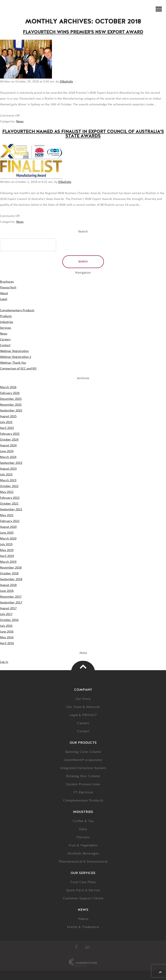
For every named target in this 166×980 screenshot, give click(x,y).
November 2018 (11, 568)
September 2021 (11, 509)
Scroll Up (160, 972)
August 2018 (8, 585)
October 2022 (9, 486)
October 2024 (9, 440)
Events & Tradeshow (83, 927)
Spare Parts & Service (83, 890)
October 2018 (9, 573)
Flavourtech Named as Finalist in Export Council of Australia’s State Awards (83, 134)
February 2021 (10, 521)
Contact (5, 345)
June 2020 (7, 533)
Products (6, 316)
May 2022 (7, 492)
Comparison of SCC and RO (18, 368)
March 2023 (8, 480)
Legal (4, 299)
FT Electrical (83, 793)
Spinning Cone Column (83, 752)
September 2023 (11, 463)
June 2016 (7, 632)
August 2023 (8, 469)
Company (83, 690)
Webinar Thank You (13, 363)
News (20, 121)
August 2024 (8, 445)
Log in (4, 662)
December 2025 (11, 399)
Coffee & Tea (83, 821)
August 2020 (8, 527)
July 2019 (6, 544)
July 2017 (6, 614)
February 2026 (10, 393)
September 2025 (11, 410)
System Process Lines (83, 784)
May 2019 (7, 550)
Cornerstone (83, 962)
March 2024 (8, 457)
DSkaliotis (66, 81)
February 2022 (10, 498)
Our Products (83, 743)
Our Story (83, 699)
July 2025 (6, 422)
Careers (5, 339)
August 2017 (8, 608)
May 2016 (7, 637)
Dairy (83, 829)
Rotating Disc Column (83, 776)
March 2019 (8, 562)
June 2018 (7, 591)
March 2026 (8, 387)
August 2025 (8, 416)
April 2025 (7, 428)
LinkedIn (88, 947)
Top (83, 667)
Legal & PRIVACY (83, 715)
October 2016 (9, 620)
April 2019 (7, 556)
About (4, 293)
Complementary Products (17, 310)
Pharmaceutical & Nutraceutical (83, 862)
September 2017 (11, 602)
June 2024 (7, 451)
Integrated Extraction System (83, 768)
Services (6, 328)
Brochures (7, 282)
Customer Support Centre (83, 899)
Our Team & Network (83, 707)
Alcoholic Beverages (83, 854)
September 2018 (11, 579)
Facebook (77, 947)
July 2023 (6, 474)
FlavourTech (9, 9)
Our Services (83, 873)
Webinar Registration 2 (16, 357)
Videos (83, 919)
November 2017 (11, 597)
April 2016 (7, 643)
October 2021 (9, 504)
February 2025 (10, 434)
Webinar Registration (14, 351)
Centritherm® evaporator (83, 760)
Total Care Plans (83, 882)
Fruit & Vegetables (83, 846)
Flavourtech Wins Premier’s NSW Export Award (83, 32)
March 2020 (8, 538)
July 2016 (6, 626)
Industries (7, 322)
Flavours (83, 837)
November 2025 (11, 405)
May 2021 (7, 515)
